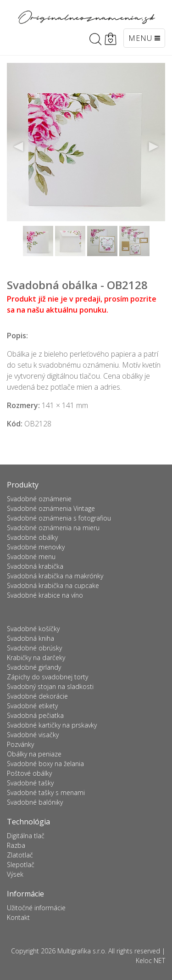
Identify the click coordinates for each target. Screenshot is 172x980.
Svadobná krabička (35, 566)
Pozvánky (20, 744)
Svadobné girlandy (34, 667)
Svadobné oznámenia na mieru (53, 528)
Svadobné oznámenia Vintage (51, 508)
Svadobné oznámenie (39, 499)
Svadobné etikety (32, 706)
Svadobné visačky (33, 735)
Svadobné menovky (36, 547)
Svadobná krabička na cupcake (53, 585)
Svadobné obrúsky (34, 648)
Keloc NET (150, 960)
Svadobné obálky (32, 537)
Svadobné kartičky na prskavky (52, 725)
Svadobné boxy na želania (45, 764)
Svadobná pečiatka (35, 715)
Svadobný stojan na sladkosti (50, 686)
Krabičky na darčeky (36, 658)
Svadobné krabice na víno (45, 595)
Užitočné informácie (36, 908)
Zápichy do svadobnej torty (47, 677)
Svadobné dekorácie (37, 696)
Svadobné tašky (30, 783)
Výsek (15, 874)
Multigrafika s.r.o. (82, 951)
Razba (16, 845)
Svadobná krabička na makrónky (55, 576)
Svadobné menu (31, 557)
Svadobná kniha (31, 638)
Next (153, 147)
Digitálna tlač (26, 836)
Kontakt (18, 917)
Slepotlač (21, 865)
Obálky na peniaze (34, 754)
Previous (19, 147)
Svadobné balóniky (35, 802)
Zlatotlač (20, 855)
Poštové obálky (29, 773)
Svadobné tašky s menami (46, 792)
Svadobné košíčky (33, 629)
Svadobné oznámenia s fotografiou (59, 518)
